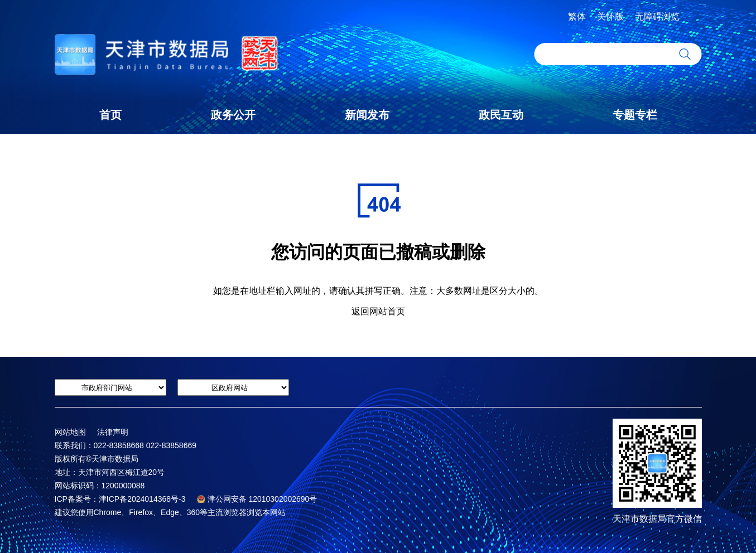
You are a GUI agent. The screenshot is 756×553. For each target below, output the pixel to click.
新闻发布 (367, 115)
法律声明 (113, 432)
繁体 (577, 16)
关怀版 (610, 16)
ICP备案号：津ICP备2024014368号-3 (120, 499)
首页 (110, 115)
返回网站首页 (378, 311)
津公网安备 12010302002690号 (257, 499)
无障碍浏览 (657, 16)
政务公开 (233, 115)
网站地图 (70, 432)
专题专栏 (635, 115)
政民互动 (501, 115)
